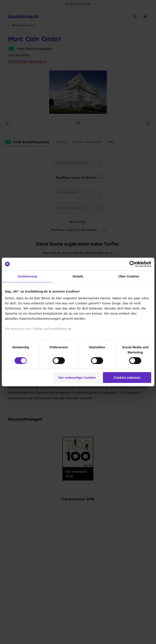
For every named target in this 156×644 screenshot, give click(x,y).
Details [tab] (78, 276)
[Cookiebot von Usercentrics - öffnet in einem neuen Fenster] (132, 264)
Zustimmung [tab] (27, 276)
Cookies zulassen (127, 378)
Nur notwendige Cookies (77, 378)
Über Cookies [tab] (129, 276)
